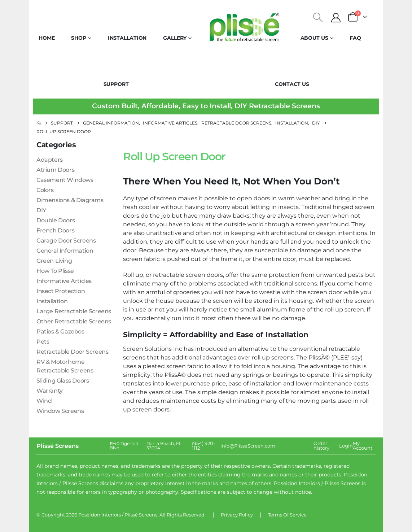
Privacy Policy (237, 515)
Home (47, 38)
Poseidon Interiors (100, 515)
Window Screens (60, 411)
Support (116, 84)
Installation (127, 38)
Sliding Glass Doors (63, 381)
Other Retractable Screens (74, 321)
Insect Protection (61, 291)
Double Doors (56, 220)
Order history (321, 446)
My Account (363, 446)
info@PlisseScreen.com (248, 446)
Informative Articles (64, 281)
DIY (41, 210)
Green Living (54, 261)
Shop (79, 38)
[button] (318, 17)
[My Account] (336, 18)
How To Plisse (55, 271)
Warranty (50, 391)
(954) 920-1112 (203, 446)
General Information (65, 251)
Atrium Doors (55, 170)
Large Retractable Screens (74, 311)
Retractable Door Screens (72, 352)
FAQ (355, 38)
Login (346, 446)
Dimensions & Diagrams (70, 200)
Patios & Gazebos (60, 332)
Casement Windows (65, 180)
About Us (314, 38)
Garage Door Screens (66, 241)
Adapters (50, 160)
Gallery (175, 38)
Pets (43, 342)
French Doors (55, 230)
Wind (44, 401)
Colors (45, 190)
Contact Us (292, 84)
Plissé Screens (141, 515)
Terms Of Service (287, 515)
